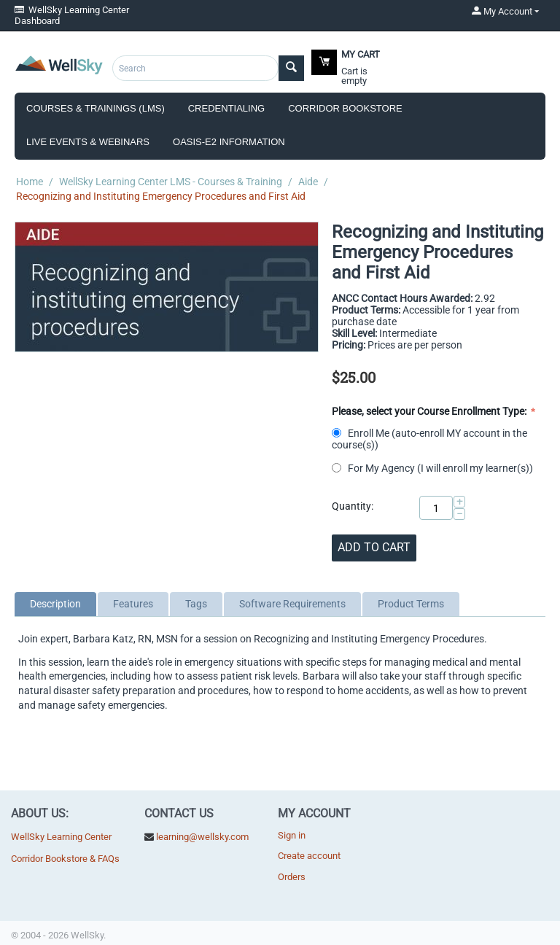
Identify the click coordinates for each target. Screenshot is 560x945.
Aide (308, 182)
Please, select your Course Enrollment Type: (430, 411)
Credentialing (226, 108)
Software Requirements (292, 604)
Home (30, 182)
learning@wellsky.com (202, 837)
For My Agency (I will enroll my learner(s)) (433, 468)
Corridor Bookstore (345, 108)
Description (55, 604)
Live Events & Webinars (88, 142)
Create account (309, 856)
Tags (196, 604)
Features (133, 604)
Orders (292, 877)
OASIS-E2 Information (229, 142)
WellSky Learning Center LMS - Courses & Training (171, 182)
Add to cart (374, 547)
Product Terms (411, 604)
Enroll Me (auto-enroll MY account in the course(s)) (429, 439)
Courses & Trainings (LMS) (96, 108)
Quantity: (353, 506)
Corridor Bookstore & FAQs (65, 859)
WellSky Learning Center (61, 837)
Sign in (292, 835)
